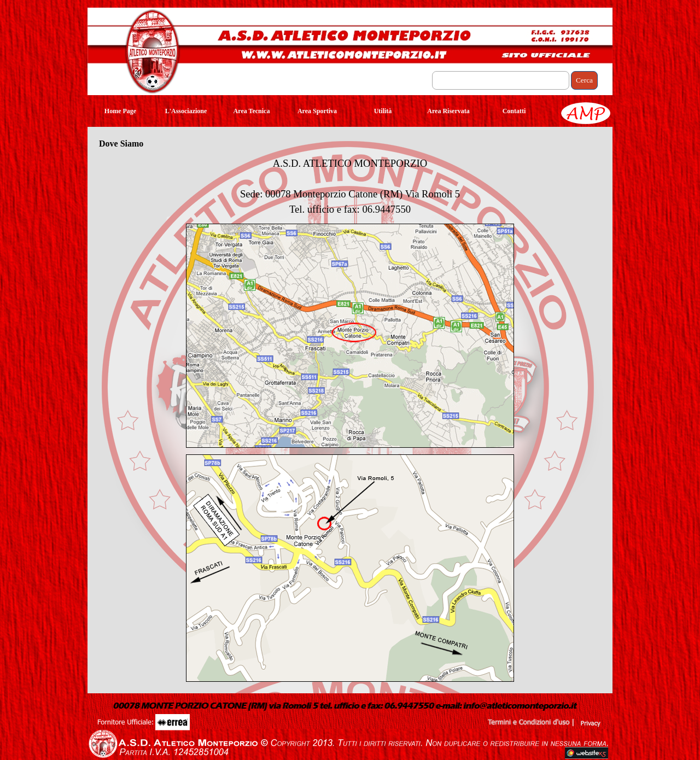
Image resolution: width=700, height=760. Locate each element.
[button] (348, 703)
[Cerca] (501, 80)
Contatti (514, 111)
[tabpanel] (350, 186)
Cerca (584, 80)
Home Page (120, 111)
